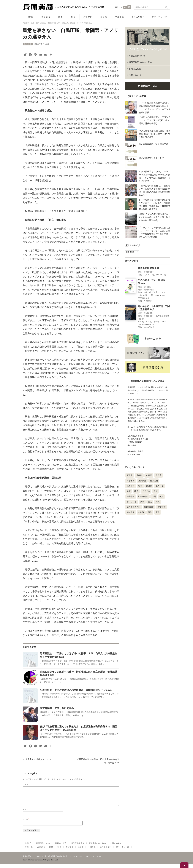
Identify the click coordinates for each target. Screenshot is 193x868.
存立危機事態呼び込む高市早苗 (153, 144)
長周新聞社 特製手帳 (148, 268)
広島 (158, 512)
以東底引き (143, 496)
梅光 (140, 486)
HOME (30, 17)
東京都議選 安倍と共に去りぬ (57, 708)
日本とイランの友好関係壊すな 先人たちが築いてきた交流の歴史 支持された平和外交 (156, 217)
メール (26, 823)
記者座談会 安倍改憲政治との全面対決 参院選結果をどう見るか (76, 690)
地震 (129, 491)
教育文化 (88, 17)
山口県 (104, 17)
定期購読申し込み (148, 86)
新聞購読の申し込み (97, 847)
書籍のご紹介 (135, 69)
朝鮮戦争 (131, 512)
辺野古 (159, 475)
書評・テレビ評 (159, 17)
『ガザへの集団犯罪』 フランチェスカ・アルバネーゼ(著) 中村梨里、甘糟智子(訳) (155, 120)
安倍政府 (162, 507)
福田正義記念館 (78, 847)
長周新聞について (137, 56)
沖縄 (158, 502)
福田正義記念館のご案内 (140, 62)
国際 (61, 17)
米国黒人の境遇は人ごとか (37, 759)
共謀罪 (149, 486)
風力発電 (160, 486)
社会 (73, 17)
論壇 (136, 491)
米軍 (142, 502)
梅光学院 (131, 496)
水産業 (149, 475)
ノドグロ (146, 491)
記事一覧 (29, 851)
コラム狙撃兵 (138, 17)
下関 (154, 496)
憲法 (150, 502)
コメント (26, 784)
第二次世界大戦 (134, 507)
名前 (25, 813)
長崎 (156, 491)
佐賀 (161, 496)
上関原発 (142, 481)
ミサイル (131, 481)
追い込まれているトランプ (151, 158)
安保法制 (154, 481)
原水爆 (130, 475)
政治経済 (46, 17)
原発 (150, 512)
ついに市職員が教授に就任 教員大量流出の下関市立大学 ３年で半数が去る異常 (155, 134)
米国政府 (131, 486)
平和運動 (119, 17)
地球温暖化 (149, 507)
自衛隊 (141, 512)
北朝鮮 (139, 475)
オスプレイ (132, 502)
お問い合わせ (135, 75)
